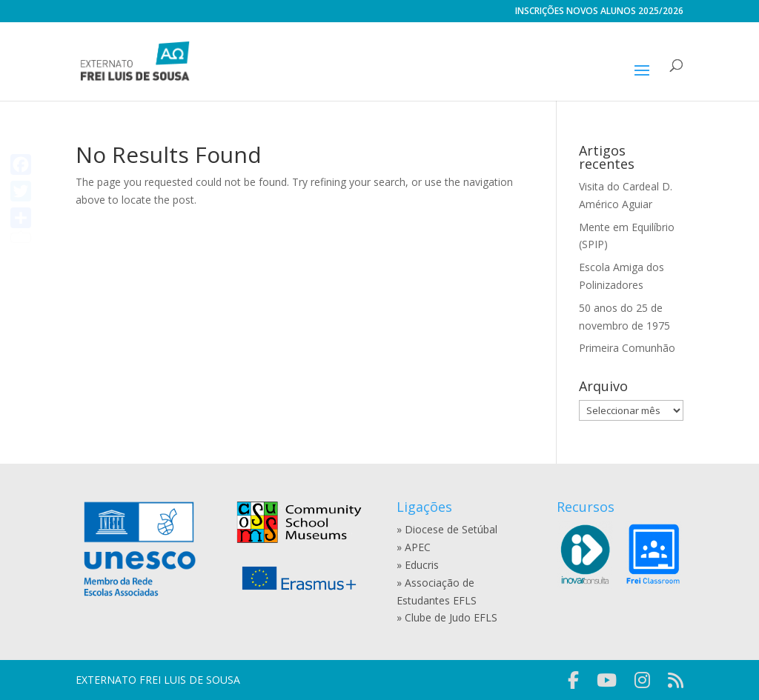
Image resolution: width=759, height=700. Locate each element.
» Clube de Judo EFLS (447, 617)
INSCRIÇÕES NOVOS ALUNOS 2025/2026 (599, 12)
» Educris (418, 565)
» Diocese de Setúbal (447, 529)
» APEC (414, 547)
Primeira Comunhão (627, 348)
